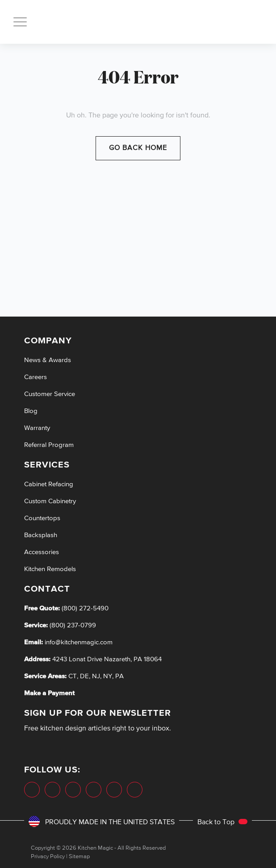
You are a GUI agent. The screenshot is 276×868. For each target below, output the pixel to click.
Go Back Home (138, 148)
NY (108, 676)
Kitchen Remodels (50, 569)
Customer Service (50, 394)
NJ (96, 676)
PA (119, 676)
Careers (36, 377)
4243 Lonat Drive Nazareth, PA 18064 (107, 659)
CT (73, 676)
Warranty (37, 428)
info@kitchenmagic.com (79, 642)
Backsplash (41, 535)
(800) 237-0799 (72, 625)
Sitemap (79, 857)
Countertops (42, 518)
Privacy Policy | (49, 857)
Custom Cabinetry (50, 501)
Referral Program (49, 445)
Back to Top (222, 822)
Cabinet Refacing (49, 484)
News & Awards (48, 360)
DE (84, 676)
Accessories (42, 552)
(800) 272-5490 (84, 608)
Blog (31, 411)
